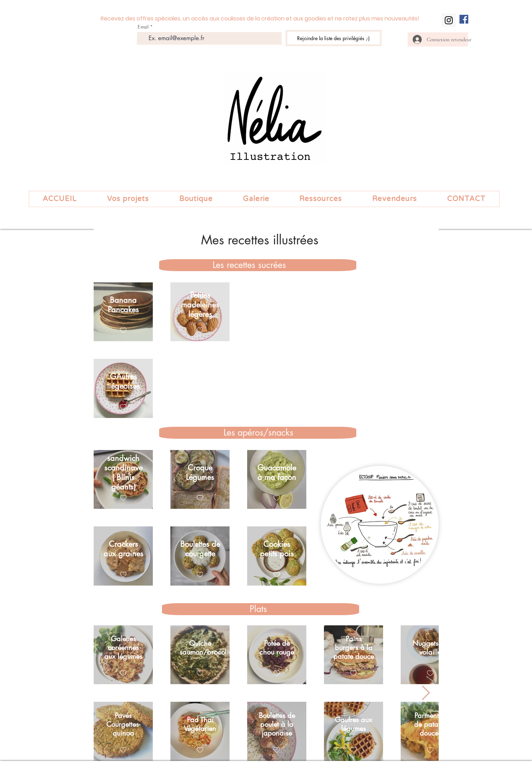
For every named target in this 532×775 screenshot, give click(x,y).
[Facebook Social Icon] (464, 19)
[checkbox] (123, 330)
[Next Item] (426, 693)
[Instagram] (449, 20)
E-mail (143, 27)
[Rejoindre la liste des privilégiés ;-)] (334, 38)
